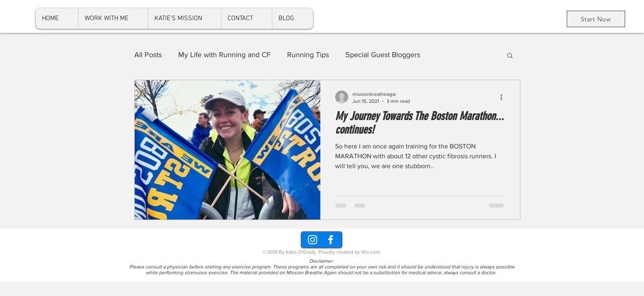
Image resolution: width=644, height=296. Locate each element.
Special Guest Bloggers (383, 55)
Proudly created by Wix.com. (350, 252)
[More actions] (504, 97)
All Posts (148, 55)
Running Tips (308, 55)
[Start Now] (596, 19)
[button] (510, 56)
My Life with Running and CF (224, 55)
